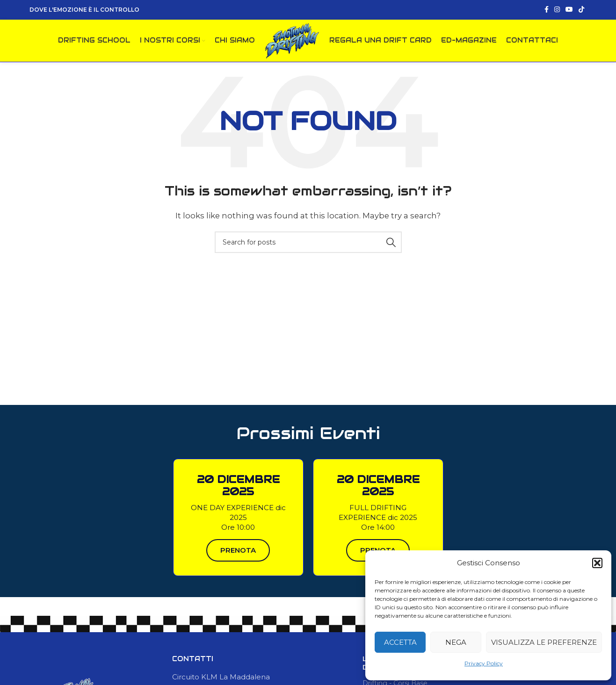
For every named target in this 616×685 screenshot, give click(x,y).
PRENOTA (238, 553)
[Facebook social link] (547, 10)
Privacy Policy (484, 663)
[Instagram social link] (557, 10)
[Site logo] (292, 41)
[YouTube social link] (569, 10)
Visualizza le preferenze (544, 642)
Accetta (400, 642)
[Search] (308, 245)
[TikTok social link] (581, 10)
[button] (597, 563)
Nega (456, 642)
